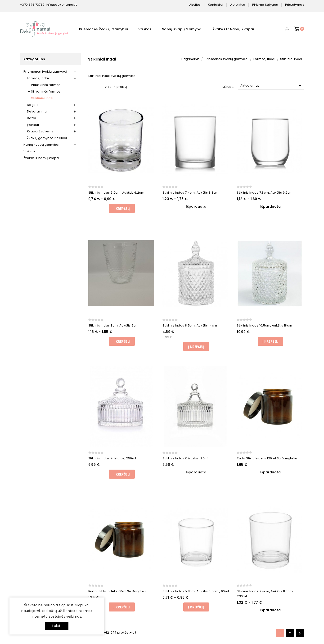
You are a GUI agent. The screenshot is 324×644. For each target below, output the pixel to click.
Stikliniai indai (42, 98)
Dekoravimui (37, 111)
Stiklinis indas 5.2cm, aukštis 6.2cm (116, 193)
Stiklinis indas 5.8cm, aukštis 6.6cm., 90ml (196, 591)
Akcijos (195, 5)
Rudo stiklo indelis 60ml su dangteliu (118, 591)
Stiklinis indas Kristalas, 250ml (112, 458)
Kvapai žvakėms (40, 131)
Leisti (57, 626)
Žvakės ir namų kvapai (233, 29)
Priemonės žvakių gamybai (104, 29)
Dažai (31, 118)
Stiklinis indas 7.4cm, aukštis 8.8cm (190, 193)
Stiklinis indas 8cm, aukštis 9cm (114, 325)
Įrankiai (33, 125)
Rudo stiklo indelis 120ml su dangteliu (267, 458)
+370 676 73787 (32, 5)
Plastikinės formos (46, 85)
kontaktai (216, 5)
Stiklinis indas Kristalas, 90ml (185, 458)
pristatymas (295, 5)
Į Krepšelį (122, 209)
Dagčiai (33, 105)
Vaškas (145, 29)
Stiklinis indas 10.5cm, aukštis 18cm (264, 325)
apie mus (238, 5)
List (99, 87)
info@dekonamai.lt (61, 5)
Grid (91, 87)
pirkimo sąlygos (265, 5)
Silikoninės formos (46, 91)
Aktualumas (272, 86)
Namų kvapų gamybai (182, 29)
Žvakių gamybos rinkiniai (47, 138)
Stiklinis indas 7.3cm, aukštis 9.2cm (265, 193)
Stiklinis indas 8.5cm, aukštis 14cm (190, 325)
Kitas (299, 633)
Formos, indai (38, 78)
